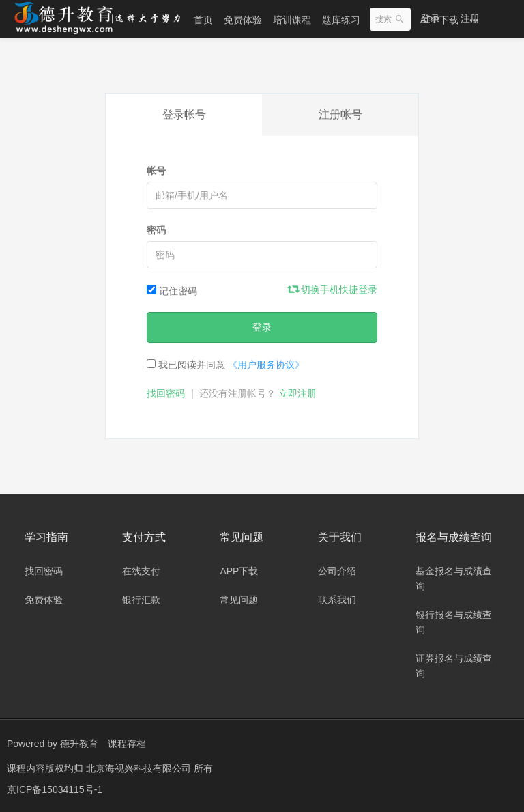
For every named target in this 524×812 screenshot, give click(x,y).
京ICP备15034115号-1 (55, 788)
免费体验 (243, 20)
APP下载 (239, 571)
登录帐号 (184, 114)
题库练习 (341, 20)
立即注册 (297, 393)
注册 (470, 18)
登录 (431, 18)
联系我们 (337, 600)
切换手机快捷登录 (333, 290)
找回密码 (166, 393)
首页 (203, 20)
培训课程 (292, 20)
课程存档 (127, 744)
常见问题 (239, 600)
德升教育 (79, 744)
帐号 (156, 171)
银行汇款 (141, 600)
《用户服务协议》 (266, 365)
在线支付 (141, 571)
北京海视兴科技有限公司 (140, 768)
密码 (156, 230)
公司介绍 (337, 571)
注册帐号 (340, 114)
